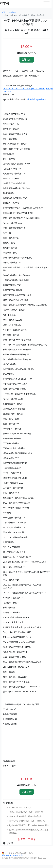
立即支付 (27, 60)
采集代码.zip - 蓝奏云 (37, 99)
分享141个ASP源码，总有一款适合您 (26, 816)
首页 (3, 12)
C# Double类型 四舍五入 (20, 807)
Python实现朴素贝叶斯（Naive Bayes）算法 (29, 825)
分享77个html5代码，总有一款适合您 (26, 812)
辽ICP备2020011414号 (12, 855)
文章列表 (12, 12)
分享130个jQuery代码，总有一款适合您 (27, 821)
